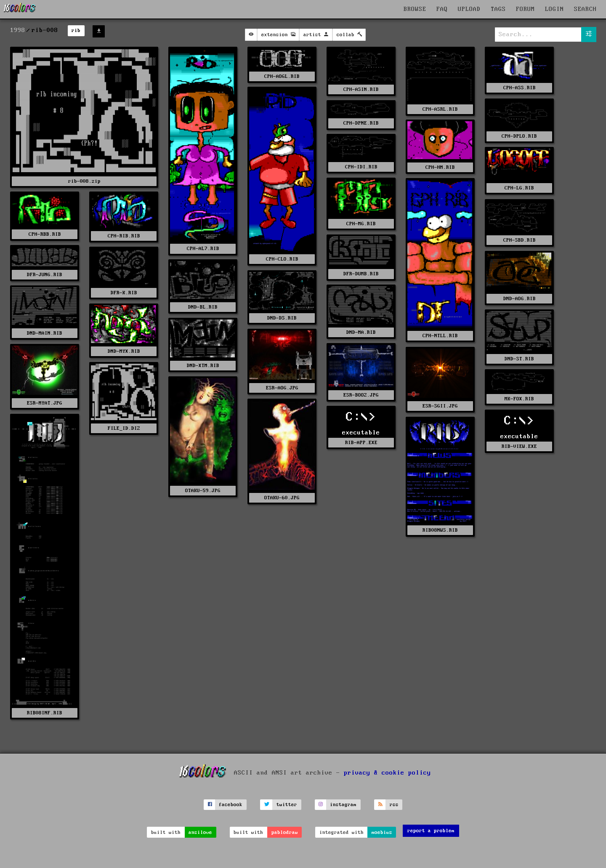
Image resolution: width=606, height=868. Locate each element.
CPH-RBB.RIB (45, 234)
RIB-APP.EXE (361, 443)
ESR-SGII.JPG (440, 406)
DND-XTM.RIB (203, 366)
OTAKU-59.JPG (203, 491)
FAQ (442, 9)
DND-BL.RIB (203, 307)
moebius (382, 832)
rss (394, 805)
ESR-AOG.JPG (282, 388)
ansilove (200, 832)
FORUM (525, 9)
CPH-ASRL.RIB (440, 109)
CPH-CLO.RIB (282, 259)
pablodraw (285, 832)
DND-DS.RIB (282, 318)
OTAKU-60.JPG (282, 498)
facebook (231, 805)
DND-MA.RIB (361, 332)
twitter (287, 805)
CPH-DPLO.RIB (519, 136)
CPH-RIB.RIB (124, 236)
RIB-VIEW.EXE (519, 446)
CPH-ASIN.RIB (361, 89)
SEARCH (585, 9)
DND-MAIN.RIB (45, 333)
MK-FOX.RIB (519, 399)
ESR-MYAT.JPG (45, 403)
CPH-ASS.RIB (520, 88)
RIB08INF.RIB (45, 713)
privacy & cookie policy (387, 772)
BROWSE (415, 9)
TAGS (498, 9)
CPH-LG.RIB (519, 188)
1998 (18, 30)
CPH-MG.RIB (361, 224)
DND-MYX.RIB (124, 351)
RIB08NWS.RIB (440, 530)
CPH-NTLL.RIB (440, 336)
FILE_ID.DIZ (124, 428)
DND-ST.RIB (519, 359)
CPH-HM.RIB (440, 167)
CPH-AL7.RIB (203, 249)
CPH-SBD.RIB (520, 240)
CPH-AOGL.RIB (282, 76)
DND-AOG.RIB (520, 299)
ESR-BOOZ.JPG (361, 395)
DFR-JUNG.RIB (45, 275)
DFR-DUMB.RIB (361, 274)
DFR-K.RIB (124, 293)
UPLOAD (469, 9)
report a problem (431, 831)
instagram (343, 805)
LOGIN (554, 9)
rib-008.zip (84, 181)
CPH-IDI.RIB (361, 167)
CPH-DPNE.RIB (361, 123)
